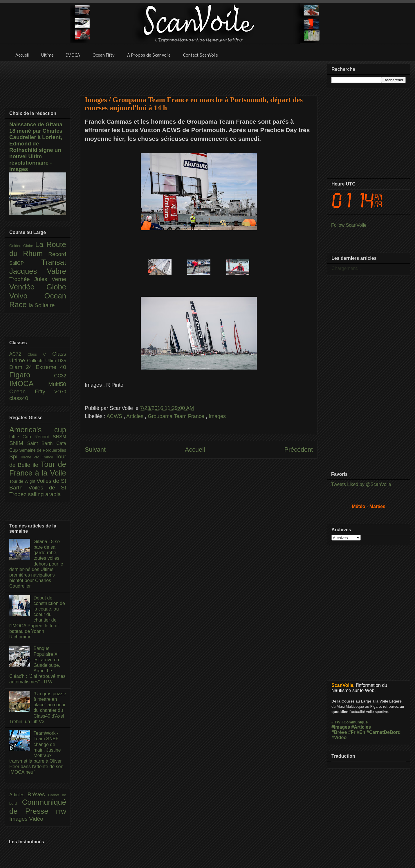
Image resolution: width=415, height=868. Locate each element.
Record (57, 254)
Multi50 (57, 384)
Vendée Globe (38, 287)
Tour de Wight (23, 481)
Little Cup (22, 437)
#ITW (336, 722)
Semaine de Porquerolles (43, 450)
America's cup (38, 430)
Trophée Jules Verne (38, 279)
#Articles (361, 727)
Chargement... (346, 268)
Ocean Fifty (32, 391)
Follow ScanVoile (349, 225)
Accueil (195, 450)
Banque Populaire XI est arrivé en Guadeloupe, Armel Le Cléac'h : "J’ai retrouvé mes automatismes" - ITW (37, 665)
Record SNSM (50, 437)
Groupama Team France (177, 416)
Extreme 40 (51, 367)
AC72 (18, 354)
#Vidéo (339, 738)
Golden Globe (22, 246)
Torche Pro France (38, 457)
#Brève (339, 732)
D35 (62, 361)
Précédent (299, 450)
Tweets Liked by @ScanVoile (361, 484)
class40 (19, 398)
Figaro (32, 375)
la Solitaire (42, 305)
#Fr (352, 732)
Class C (40, 354)
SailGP (25, 263)
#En (361, 732)
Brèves (38, 794)
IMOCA (29, 383)
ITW (61, 812)
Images (217, 416)
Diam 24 (22, 367)
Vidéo (36, 819)
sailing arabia (44, 494)
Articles (136, 416)
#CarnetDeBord (384, 732)
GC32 (60, 376)
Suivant (95, 450)
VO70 (60, 392)
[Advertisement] (199, 75)
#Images (341, 727)
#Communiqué (355, 722)
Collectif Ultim (42, 361)
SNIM (18, 443)
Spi (15, 456)
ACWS (115, 416)
